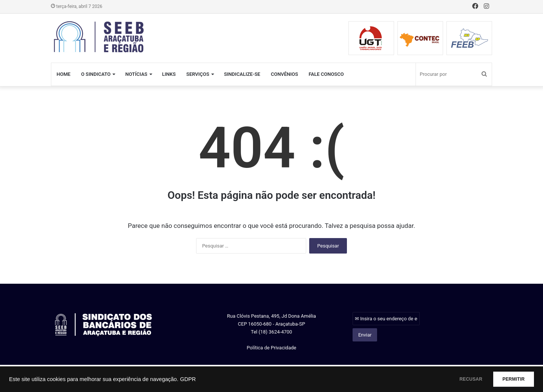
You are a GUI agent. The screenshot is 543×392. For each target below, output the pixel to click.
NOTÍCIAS (136, 74)
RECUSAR (459, 379)
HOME (64, 74)
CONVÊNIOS (284, 74)
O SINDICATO (96, 74)
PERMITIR (510, 379)
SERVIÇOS (198, 74)
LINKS (169, 74)
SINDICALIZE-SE (242, 74)
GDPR (188, 379)
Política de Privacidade (271, 348)
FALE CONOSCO (326, 74)
